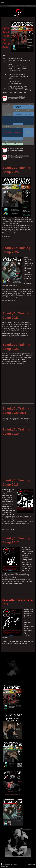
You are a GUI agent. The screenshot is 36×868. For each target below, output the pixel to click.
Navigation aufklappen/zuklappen (18, 3)
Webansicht (32, 864)
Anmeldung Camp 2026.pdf (16, 97)
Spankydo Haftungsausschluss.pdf (19, 156)
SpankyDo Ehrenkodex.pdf (16, 149)
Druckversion (6, 864)
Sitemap (14, 864)
